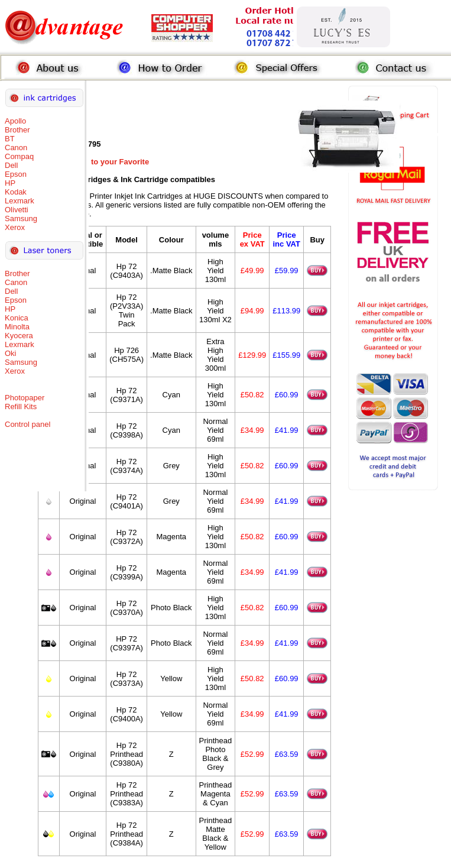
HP (10, 183)
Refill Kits (21, 407)
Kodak (16, 192)
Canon (16, 148)
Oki (11, 353)
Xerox (15, 227)
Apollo (15, 121)
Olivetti (17, 210)
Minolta (17, 327)
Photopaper (25, 398)
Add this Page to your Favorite (94, 162)
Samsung (21, 218)
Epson (16, 174)
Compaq (19, 156)
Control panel (27, 424)
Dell (11, 165)
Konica (17, 318)
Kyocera (19, 336)
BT (10, 139)
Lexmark (20, 201)
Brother (17, 130)
